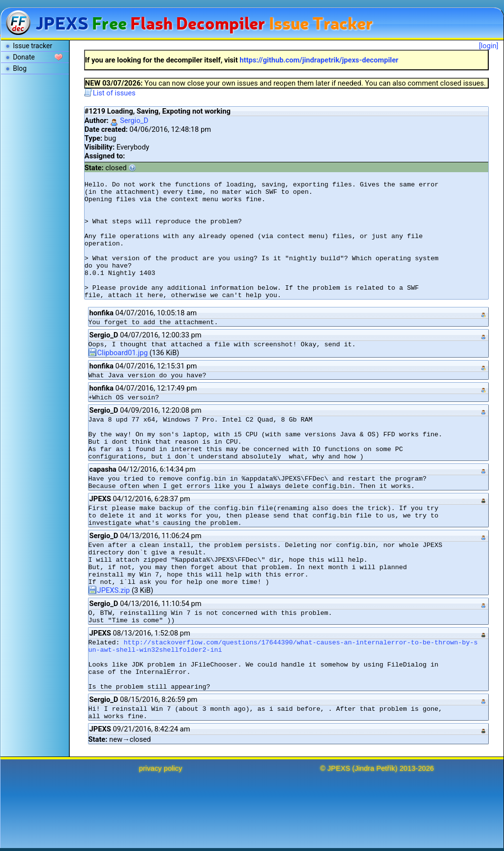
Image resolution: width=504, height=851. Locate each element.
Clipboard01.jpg (118, 353)
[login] (489, 46)
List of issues (110, 93)
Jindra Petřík (375, 768)
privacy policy (161, 768)
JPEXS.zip (109, 590)
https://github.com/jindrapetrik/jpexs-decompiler (319, 60)
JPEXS (339, 768)
